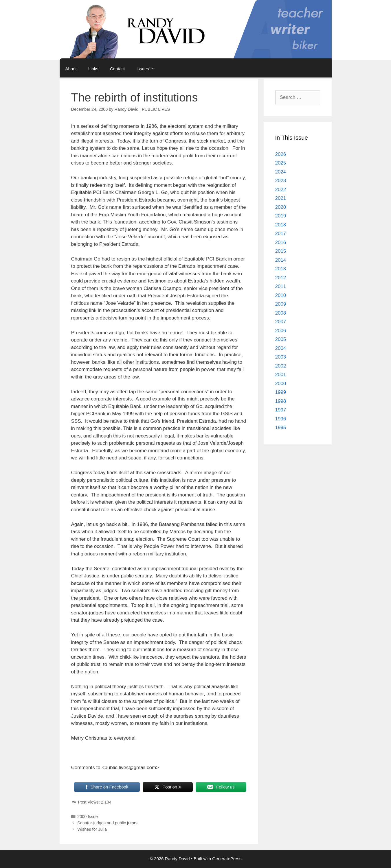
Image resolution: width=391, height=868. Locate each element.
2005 (281, 339)
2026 (281, 154)
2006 (281, 331)
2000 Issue (88, 817)
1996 (281, 419)
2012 (281, 278)
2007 (281, 322)
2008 (281, 313)
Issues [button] (149, 69)
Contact (118, 69)
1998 (281, 401)
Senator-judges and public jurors (107, 823)
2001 (281, 375)
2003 (281, 357)
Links (93, 69)
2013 (281, 269)
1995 (281, 427)
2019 (281, 216)
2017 (281, 233)
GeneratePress (227, 859)
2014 (281, 260)
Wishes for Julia (92, 829)
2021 (281, 198)
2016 (281, 242)
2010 (281, 295)
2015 (281, 251)
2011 (281, 286)
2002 (281, 366)
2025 (281, 163)
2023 (281, 181)
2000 (281, 384)
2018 (281, 225)
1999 (281, 392)
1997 (281, 410)
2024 (281, 172)
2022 (281, 190)
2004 (281, 348)
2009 (281, 304)
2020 (281, 207)
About (71, 69)
